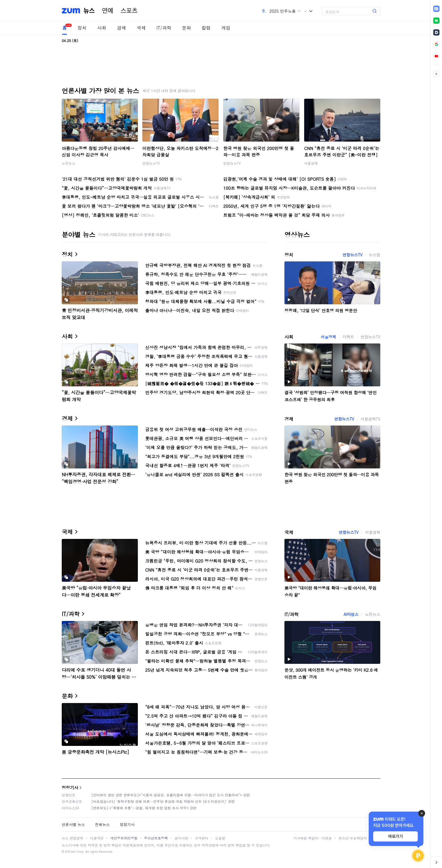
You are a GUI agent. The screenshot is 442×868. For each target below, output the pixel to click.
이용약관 (97, 838)
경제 (121, 28)
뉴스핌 (374, 255)
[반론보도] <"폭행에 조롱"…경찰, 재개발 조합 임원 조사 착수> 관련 (144, 808)
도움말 (220, 838)
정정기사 (70, 787)
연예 (108, 11)
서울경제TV (370, 419)
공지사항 (181, 838)
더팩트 (348, 337)
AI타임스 (351, 614)
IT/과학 (164, 28)
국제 (141, 28)
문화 (186, 28)
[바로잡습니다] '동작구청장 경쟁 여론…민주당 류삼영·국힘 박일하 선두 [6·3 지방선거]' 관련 (163, 801)
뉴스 (89, 11)
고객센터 (202, 838)
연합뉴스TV (151, 163)
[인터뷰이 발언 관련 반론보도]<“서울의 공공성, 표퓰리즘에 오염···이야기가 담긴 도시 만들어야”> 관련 (171, 795)
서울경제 (311, 163)
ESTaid (70, 852)
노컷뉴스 (68, 163)
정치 (82, 28)
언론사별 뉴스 (73, 824)
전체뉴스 (102, 824)
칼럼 (206, 28)
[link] (436, 9)
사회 (102, 28)
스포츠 (129, 11)
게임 (226, 28)
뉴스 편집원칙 (72, 838)
